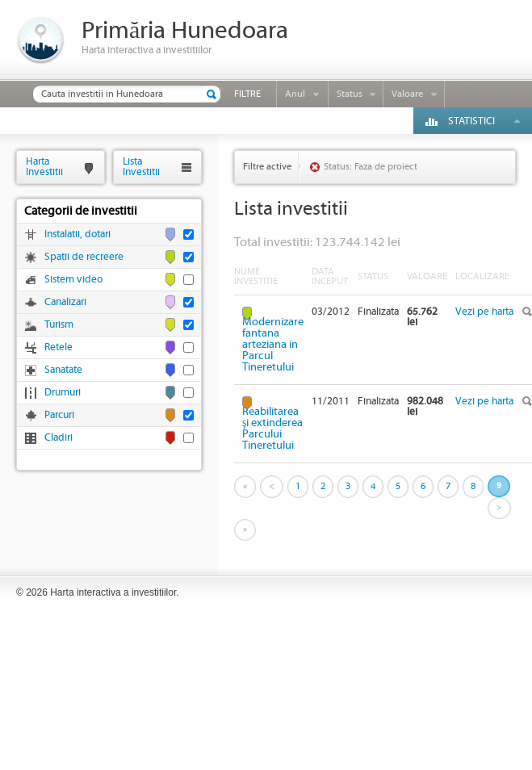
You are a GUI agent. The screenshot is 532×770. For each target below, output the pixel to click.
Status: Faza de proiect (371, 167)
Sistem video (73, 280)
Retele (59, 347)
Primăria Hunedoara (185, 31)
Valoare (407, 94)
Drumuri (63, 393)
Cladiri (59, 438)
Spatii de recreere (84, 257)
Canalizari (65, 302)
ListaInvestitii (141, 167)
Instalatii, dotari (77, 234)
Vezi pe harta (484, 312)
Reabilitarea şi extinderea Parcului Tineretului (272, 428)
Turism (59, 325)
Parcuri (59, 415)
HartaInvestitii (44, 167)
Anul (295, 94)
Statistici (471, 121)
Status (350, 94)
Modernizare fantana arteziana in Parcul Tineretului (273, 344)
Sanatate (63, 370)
